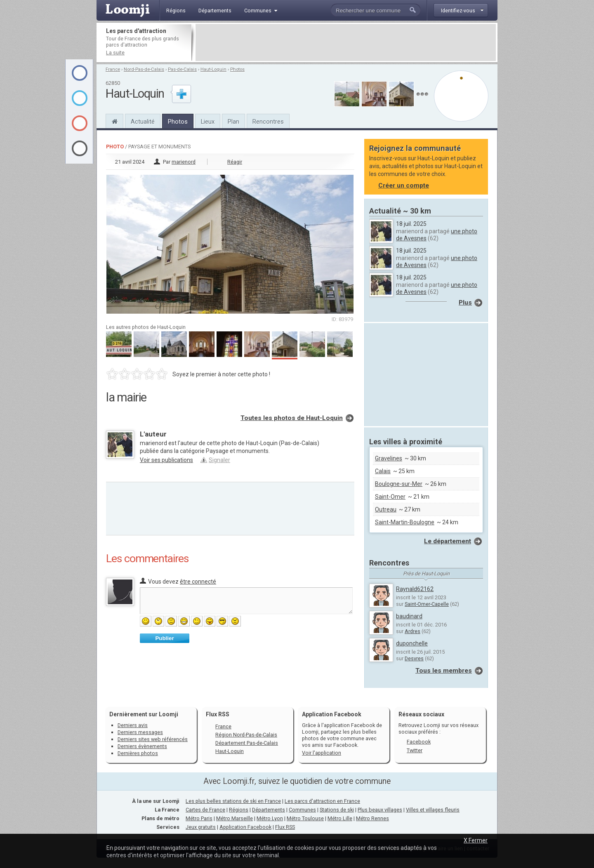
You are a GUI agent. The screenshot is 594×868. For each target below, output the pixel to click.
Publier (164, 638)
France (113, 69)
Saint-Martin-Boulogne (405, 522)
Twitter (415, 750)
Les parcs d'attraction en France (322, 801)
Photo (115, 147)
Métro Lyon (270, 818)
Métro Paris (199, 818)
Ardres (412, 631)
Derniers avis (133, 725)
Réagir (235, 162)
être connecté (198, 582)
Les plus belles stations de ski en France (233, 801)
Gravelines (389, 458)
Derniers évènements (142, 746)
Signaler (219, 460)
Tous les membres (444, 671)
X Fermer (476, 840)
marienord (184, 162)
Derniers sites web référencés (153, 739)
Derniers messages (140, 732)
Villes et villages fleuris (433, 810)
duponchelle (412, 643)
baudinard (409, 616)
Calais (383, 471)
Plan (233, 122)
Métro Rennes (372, 818)
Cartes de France (205, 810)
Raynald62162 (415, 589)
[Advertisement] (346, 42)
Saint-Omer (390, 497)
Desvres (414, 658)
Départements (269, 810)
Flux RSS (218, 714)
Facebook (419, 742)
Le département (448, 541)
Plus (465, 303)
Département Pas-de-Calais (247, 743)
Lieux (208, 122)
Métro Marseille (235, 818)
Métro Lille (340, 818)
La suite (115, 53)
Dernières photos (138, 753)
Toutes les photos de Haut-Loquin (292, 418)
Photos (237, 69)
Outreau (386, 509)
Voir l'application (322, 753)
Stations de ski (337, 810)
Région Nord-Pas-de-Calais (246, 735)
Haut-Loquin (213, 69)
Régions (239, 810)
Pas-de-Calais (182, 69)
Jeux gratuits (201, 827)
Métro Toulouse (305, 818)
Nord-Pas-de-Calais (144, 69)
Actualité (143, 122)
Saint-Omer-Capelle (427, 604)
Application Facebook (245, 827)
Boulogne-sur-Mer (399, 484)
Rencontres (268, 122)
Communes (302, 810)
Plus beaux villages (380, 810)
